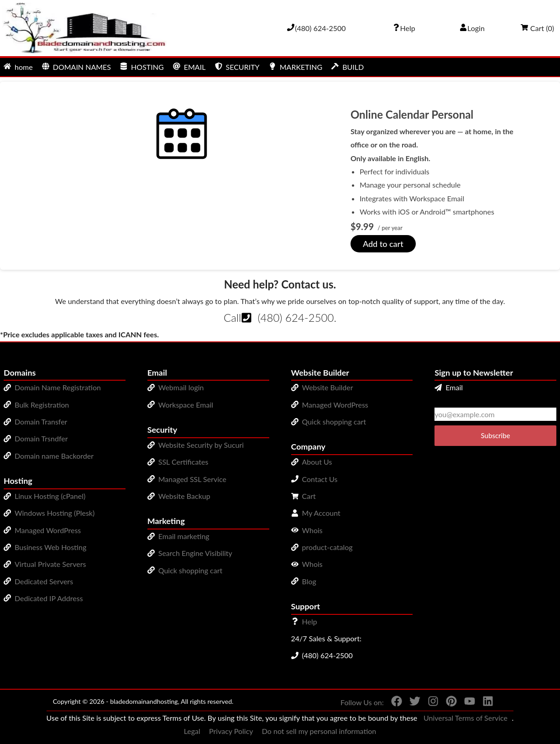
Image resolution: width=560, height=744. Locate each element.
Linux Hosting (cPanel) (50, 496)
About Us (317, 462)
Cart (309, 496)
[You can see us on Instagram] (429, 703)
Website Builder (328, 387)
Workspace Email (186, 405)
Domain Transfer (41, 422)
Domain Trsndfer (41, 438)
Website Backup (184, 496)
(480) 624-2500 (296, 317)
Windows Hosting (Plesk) (55, 513)
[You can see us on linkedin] (484, 703)
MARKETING (296, 67)
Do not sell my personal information (319, 731)
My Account (321, 513)
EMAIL (189, 67)
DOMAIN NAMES (76, 67)
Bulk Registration (42, 405)
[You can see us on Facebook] (393, 703)
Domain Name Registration (58, 387)
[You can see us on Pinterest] (448, 703)
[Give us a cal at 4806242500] (316, 28)
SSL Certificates (183, 462)
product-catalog (327, 547)
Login (472, 28)
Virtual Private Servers (50, 564)
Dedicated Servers (44, 581)
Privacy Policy (231, 731)
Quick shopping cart (191, 570)
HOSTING (142, 67)
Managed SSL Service (192, 479)
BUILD (348, 67)
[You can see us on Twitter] (411, 703)
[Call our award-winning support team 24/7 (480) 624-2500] (404, 28)
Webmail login (181, 387)
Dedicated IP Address (49, 598)
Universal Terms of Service (466, 718)
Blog (309, 581)
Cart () (537, 28)
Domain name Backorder (54, 456)
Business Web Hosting (50, 547)
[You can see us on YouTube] (466, 703)
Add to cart (383, 244)
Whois (312, 530)
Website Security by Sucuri (201, 445)
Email (449, 387)
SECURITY (237, 67)
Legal (192, 731)
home (18, 67)
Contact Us (320, 479)
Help (310, 621)
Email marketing (184, 536)
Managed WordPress (48, 530)
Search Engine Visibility (195, 553)
